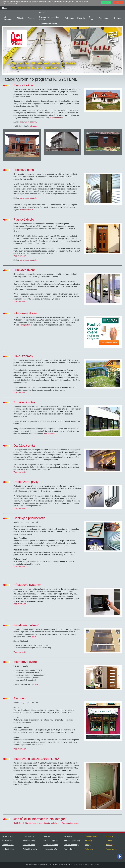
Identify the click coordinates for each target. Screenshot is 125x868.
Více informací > (57, 118)
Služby (88, 845)
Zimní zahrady (28, 836)
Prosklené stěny (29, 841)
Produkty (32, 18)
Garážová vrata (29, 845)
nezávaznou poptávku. (28, 122)
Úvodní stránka (91, 836)
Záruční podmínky (71, 845)
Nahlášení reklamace (48, 23)
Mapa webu (89, 865)
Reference (69, 18)
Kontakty (117, 18)
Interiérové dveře (50, 849)
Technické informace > (71, 823)
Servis (42, 13)
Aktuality (21, 18)
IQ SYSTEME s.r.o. (44, 865)
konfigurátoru (25, 325)
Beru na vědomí (106, 2)
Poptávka (81, 18)
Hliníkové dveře (8, 849)
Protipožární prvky (30, 849)
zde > (34, 637)
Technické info (70, 849)
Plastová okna (7, 836)
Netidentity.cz (79, 865)
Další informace (118, 2)
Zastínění (68, 836)
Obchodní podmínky (72, 841)
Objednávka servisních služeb (49, 18)
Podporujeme (104, 18)
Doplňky (47, 836)
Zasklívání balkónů (51, 845)
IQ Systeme (8, 18)
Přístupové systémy (51, 841)
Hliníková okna (8, 841)
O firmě (91, 18)
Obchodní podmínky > (34, 823)
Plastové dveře (8, 845)
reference (33, 126)
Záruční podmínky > (52, 823)
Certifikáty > (18, 823)
